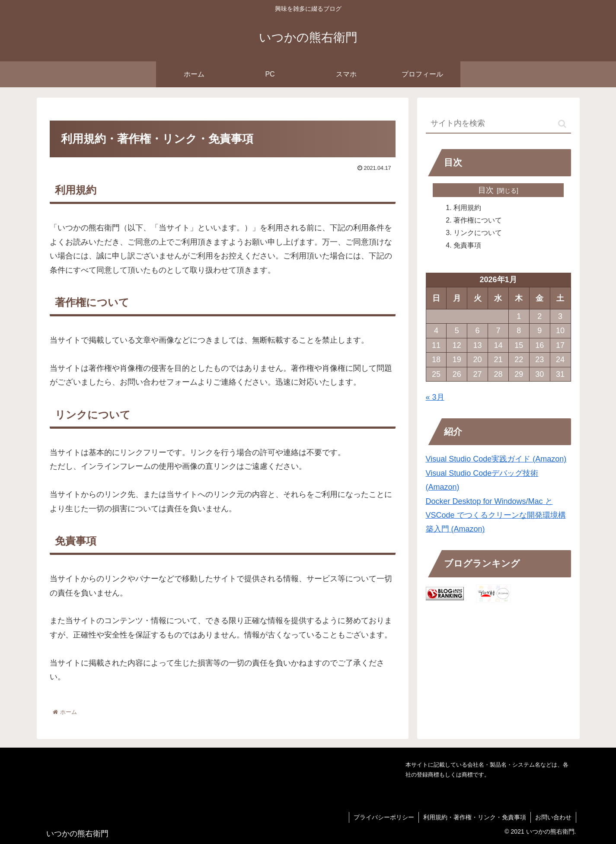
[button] (562, 124)
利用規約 (467, 207)
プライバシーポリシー (384, 817)
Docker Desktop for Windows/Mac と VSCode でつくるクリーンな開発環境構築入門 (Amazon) (496, 515)
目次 (486, 190)
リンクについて (478, 232)
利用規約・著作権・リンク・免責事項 (475, 817)
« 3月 (435, 397)
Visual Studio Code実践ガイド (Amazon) (496, 459)
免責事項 (467, 245)
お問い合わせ (553, 817)
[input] (498, 124)
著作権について (478, 220)
